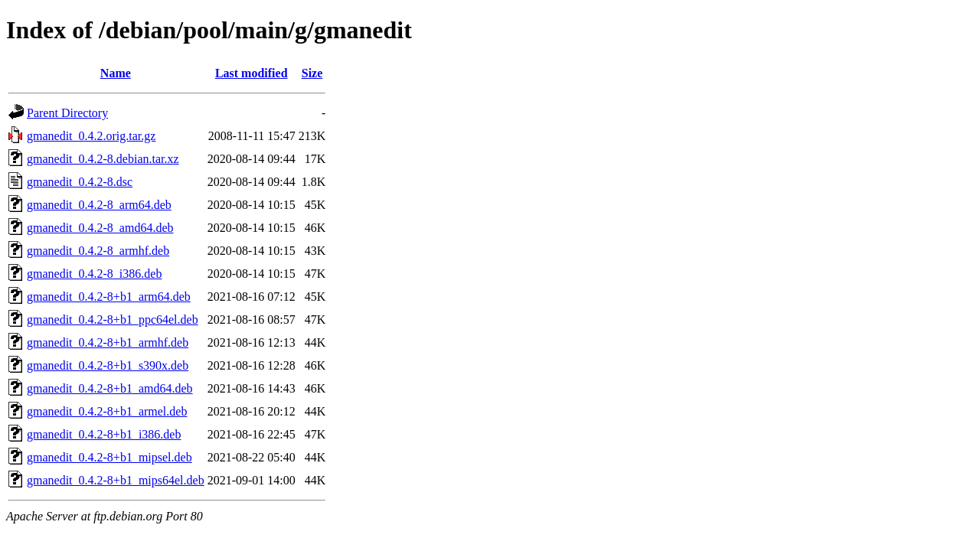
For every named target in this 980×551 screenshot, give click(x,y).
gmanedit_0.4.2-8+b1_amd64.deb (110, 388)
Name (116, 73)
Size (312, 73)
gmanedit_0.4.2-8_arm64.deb (99, 205)
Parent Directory (67, 113)
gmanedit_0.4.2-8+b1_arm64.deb (109, 297)
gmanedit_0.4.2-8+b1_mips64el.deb (116, 480)
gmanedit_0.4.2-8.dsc (80, 182)
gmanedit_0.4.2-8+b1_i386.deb (104, 434)
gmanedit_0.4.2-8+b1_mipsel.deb (109, 457)
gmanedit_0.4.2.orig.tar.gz (91, 136)
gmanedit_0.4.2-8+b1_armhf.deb (108, 342)
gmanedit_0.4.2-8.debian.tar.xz (103, 159)
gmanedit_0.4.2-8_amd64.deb (100, 228)
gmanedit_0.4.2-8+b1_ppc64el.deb (113, 320)
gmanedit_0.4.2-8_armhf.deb (98, 251)
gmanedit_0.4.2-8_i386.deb (94, 274)
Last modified (252, 73)
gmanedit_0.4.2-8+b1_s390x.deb (108, 365)
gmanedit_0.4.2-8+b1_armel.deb (107, 411)
